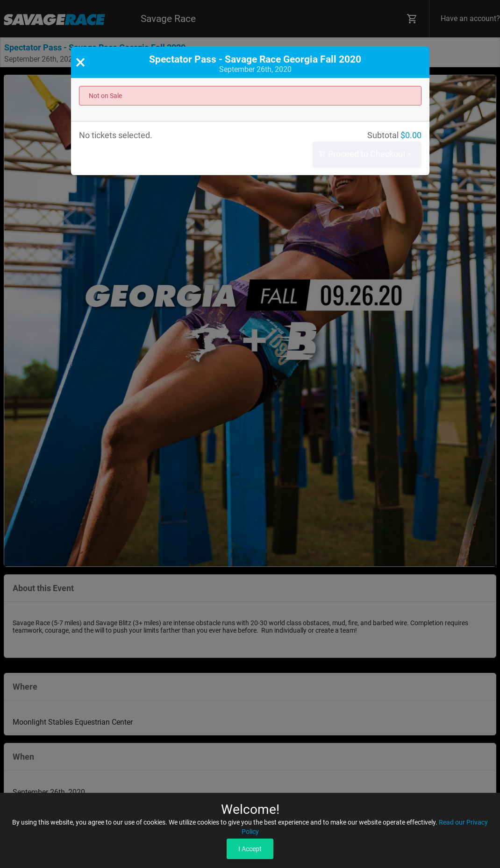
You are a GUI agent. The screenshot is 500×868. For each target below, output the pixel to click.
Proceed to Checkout (366, 154)
